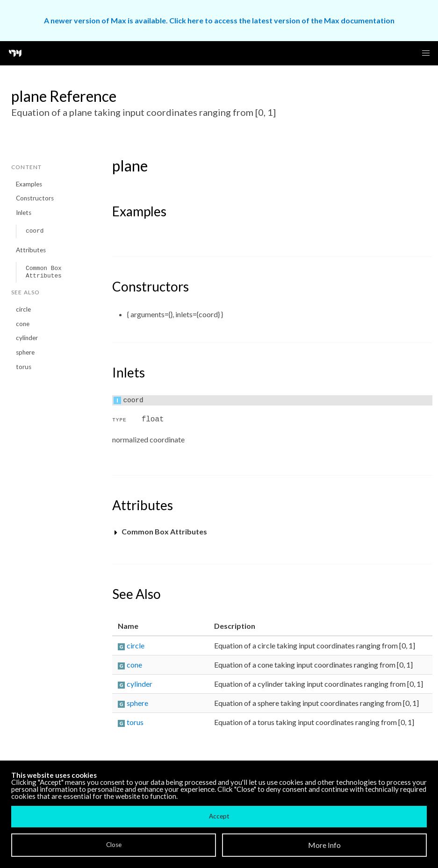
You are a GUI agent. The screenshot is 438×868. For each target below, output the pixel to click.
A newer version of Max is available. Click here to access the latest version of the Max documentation (219, 20)
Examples (29, 184)
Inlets (24, 213)
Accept (219, 816)
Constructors (35, 198)
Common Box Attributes (44, 272)
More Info (324, 845)
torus (24, 367)
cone (23, 324)
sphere (25, 352)
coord (35, 231)
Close (114, 845)
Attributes (31, 250)
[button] (426, 53)
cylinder (27, 338)
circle (23, 309)
